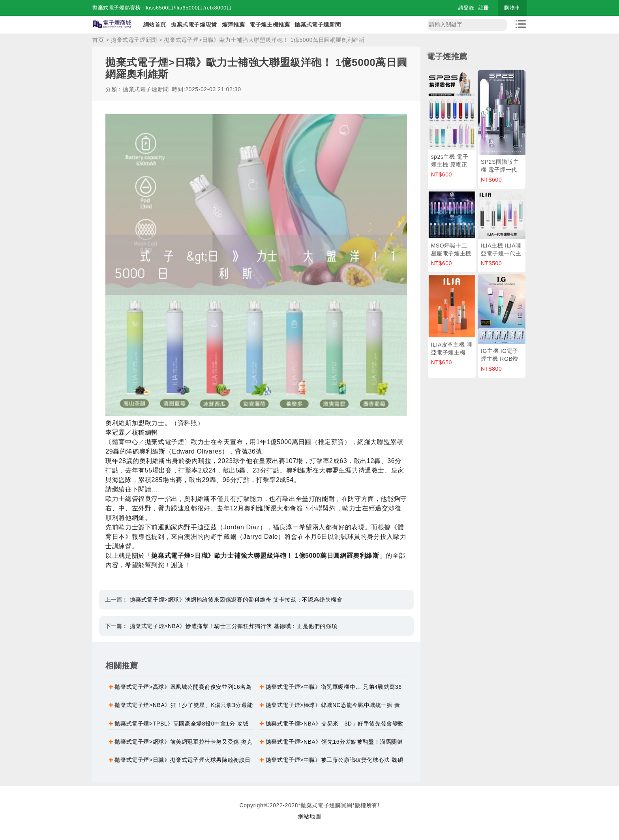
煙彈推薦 (233, 24)
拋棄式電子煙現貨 (194, 24)
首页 (98, 40)
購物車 (512, 8)
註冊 (484, 8)
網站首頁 (155, 24)
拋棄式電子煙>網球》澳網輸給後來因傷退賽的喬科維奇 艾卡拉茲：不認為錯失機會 (236, 600)
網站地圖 (309, 816)
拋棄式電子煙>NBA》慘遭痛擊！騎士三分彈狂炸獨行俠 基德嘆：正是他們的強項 (234, 626)
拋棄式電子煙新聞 (318, 24)
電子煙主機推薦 (270, 24)
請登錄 (466, 8)
